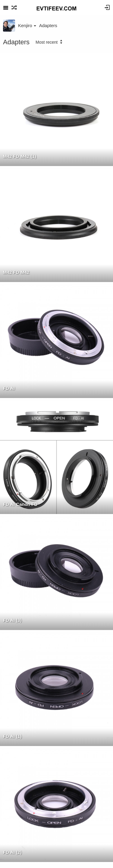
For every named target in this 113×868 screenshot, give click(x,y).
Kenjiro (27, 25)
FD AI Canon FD (20, 504)
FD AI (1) (12, 736)
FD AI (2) (12, 852)
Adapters (48, 25)
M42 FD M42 (16, 272)
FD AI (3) (12, 620)
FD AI (9, 388)
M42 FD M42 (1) (20, 156)
